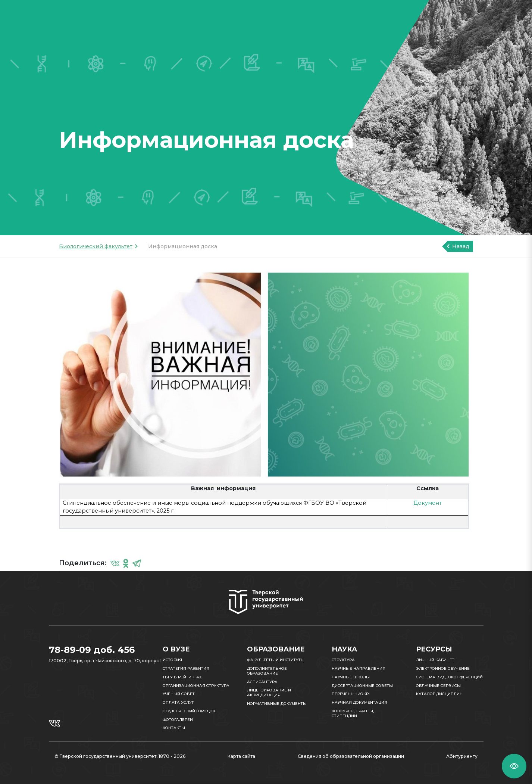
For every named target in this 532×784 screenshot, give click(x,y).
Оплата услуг (178, 702)
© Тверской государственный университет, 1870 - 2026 (120, 756)
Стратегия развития (186, 668)
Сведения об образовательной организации (351, 756)
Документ (428, 503)
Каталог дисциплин (439, 694)
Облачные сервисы (438, 686)
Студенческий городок (189, 711)
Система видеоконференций (449, 677)
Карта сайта (241, 756)
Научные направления (359, 668)
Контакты (174, 728)
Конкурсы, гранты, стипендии (353, 713)
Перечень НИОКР (350, 694)
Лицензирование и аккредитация (269, 693)
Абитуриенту (462, 756)
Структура (343, 660)
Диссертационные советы (362, 686)
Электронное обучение (443, 668)
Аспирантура (262, 682)
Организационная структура (196, 686)
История (172, 660)
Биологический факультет (96, 246)
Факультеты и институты (276, 660)
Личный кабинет (435, 660)
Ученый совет (179, 694)
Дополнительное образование (267, 671)
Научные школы (351, 677)
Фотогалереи (178, 720)
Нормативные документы (277, 704)
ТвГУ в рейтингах (182, 677)
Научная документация (359, 702)
